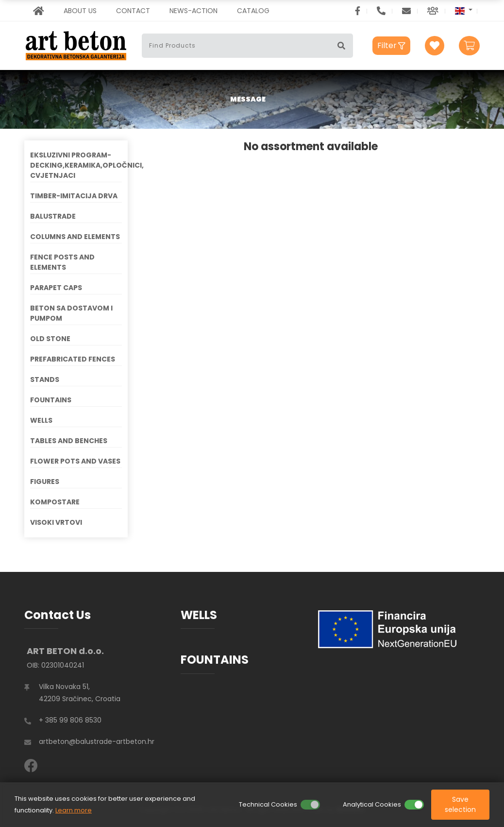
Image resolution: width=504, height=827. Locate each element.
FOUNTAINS (51, 400)
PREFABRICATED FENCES (73, 359)
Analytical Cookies (372, 804)
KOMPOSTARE (55, 502)
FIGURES (45, 482)
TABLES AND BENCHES (69, 441)
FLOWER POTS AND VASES (75, 461)
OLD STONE (50, 339)
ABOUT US (80, 11)
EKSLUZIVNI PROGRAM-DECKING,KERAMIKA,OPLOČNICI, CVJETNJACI (76, 165)
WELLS (41, 420)
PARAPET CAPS (56, 288)
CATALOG (253, 11)
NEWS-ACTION (193, 11)
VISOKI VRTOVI (56, 522)
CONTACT (133, 11)
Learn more (74, 810)
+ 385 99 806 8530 (70, 720)
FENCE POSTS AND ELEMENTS (62, 262)
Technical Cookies (268, 804)
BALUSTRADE (53, 216)
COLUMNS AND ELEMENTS (75, 237)
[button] (464, 10)
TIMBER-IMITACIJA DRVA (74, 196)
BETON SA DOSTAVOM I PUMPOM (71, 313)
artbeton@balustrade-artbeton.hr (97, 741)
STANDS (45, 379)
